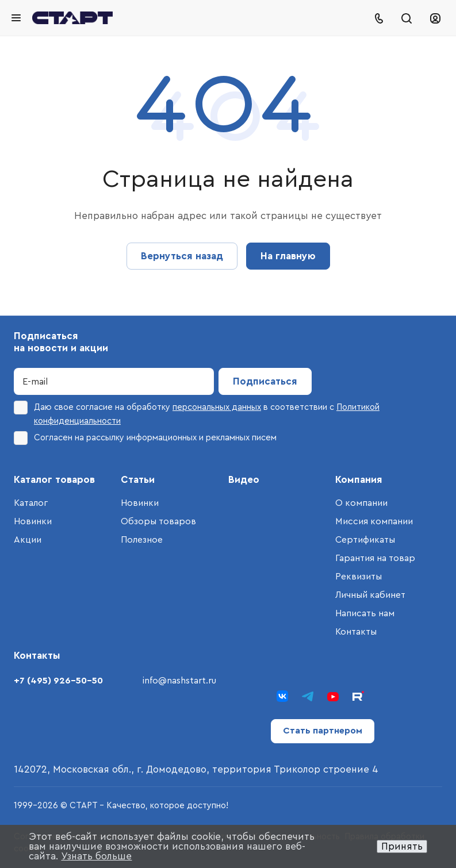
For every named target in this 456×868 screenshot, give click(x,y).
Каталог (31, 503)
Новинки (33, 521)
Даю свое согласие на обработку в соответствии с (197, 413)
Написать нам (365, 613)
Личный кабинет (370, 595)
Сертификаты (365, 540)
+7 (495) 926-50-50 (58, 681)
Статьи (138, 480)
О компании (361, 503)
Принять (402, 846)
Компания (359, 480)
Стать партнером (323, 731)
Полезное (142, 540)
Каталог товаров (54, 480)
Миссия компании (374, 521)
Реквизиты (359, 577)
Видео (244, 480)
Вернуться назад (182, 256)
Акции (28, 540)
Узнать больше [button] (96, 856)
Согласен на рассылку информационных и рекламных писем (145, 438)
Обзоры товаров (158, 521)
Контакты (356, 632)
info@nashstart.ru (179, 681)
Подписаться (265, 381)
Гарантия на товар (375, 558)
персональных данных (217, 407)
